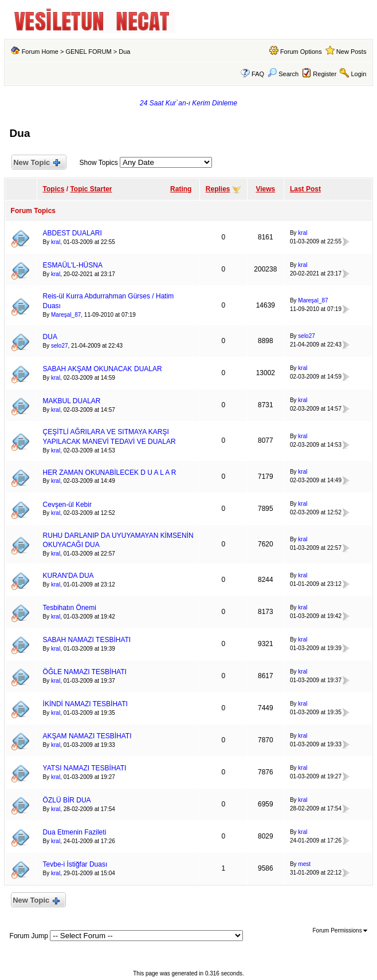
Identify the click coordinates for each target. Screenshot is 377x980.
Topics (54, 189)
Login (358, 74)
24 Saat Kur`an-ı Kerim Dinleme (188, 103)
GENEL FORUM (88, 52)
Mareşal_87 (66, 315)
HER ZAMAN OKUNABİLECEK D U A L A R (110, 473)
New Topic (36, 163)
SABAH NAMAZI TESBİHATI (87, 640)
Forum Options (301, 52)
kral (56, 242)
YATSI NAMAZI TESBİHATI (85, 768)
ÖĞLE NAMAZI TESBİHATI (85, 672)
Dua (124, 52)
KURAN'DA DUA (68, 576)
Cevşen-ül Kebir (67, 505)
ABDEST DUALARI (72, 233)
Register (325, 74)
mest (304, 864)
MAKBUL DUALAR (72, 401)
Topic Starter (91, 189)
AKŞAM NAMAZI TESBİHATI (87, 736)
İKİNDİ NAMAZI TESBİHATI (85, 704)
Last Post (305, 189)
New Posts (352, 52)
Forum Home (40, 52)
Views (265, 189)
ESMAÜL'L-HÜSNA (73, 265)
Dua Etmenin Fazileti (75, 832)
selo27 (59, 346)
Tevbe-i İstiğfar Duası (75, 864)
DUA (50, 337)
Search (283, 74)
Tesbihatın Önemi (70, 608)
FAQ (258, 74)
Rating (181, 189)
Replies (218, 189)
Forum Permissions (340, 930)
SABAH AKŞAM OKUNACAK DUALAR (103, 369)
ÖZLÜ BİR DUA (67, 800)
